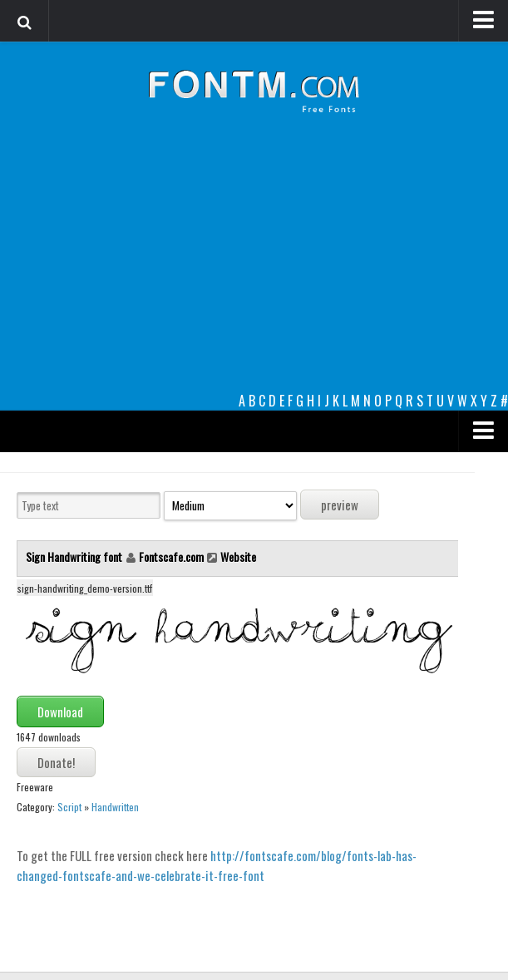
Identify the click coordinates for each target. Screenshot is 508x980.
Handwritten (115, 807)
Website (238, 556)
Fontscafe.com (171, 556)
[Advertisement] (254, 266)
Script (69, 807)
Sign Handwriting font (75, 556)
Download (60, 712)
